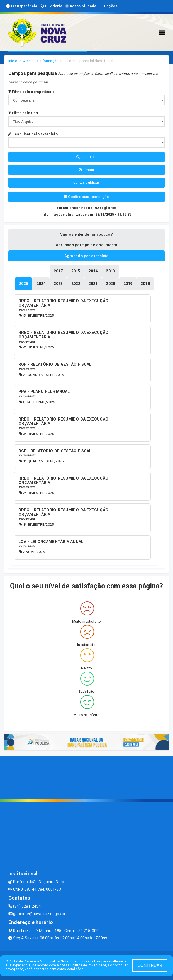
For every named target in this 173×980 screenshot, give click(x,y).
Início (13, 61)
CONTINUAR (150, 965)
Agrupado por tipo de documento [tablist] (87, 245)
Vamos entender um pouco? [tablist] (86, 234)
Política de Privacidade (88, 965)
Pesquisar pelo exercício (33, 134)
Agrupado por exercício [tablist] (86, 256)
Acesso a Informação (41, 61)
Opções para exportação (86, 197)
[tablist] (23, 284)
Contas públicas (87, 182)
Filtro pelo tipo (23, 113)
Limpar (86, 170)
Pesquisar (86, 157)
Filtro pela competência (32, 92)
